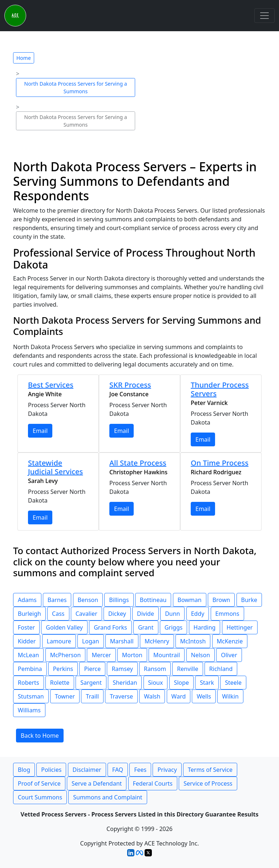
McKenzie (230, 641)
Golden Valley (64, 627)
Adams (27, 600)
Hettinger (240, 627)
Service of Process (208, 783)
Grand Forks (110, 627)
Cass (58, 614)
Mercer (101, 655)
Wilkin (230, 696)
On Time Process (220, 463)
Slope (181, 683)
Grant (146, 627)
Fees (140, 770)
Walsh (152, 696)
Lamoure (59, 641)
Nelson (201, 655)
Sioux (156, 683)
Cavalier (86, 614)
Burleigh (29, 614)
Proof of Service (39, 783)
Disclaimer (87, 770)
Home (24, 58)
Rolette (60, 683)
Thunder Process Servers (220, 389)
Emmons (227, 614)
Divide (145, 614)
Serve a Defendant (97, 783)
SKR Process (130, 385)
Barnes (57, 600)
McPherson (66, 655)
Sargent (91, 683)
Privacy (167, 770)
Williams (29, 710)
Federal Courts (153, 783)
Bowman (190, 600)
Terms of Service (210, 770)
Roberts (29, 683)
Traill (92, 696)
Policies (51, 770)
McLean (28, 655)
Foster (26, 627)
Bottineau (153, 600)
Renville (187, 669)
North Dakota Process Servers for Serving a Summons (76, 87)
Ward (179, 696)
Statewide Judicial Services (55, 467)
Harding (205, 627)
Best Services (51, 385)
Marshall (122, 641)
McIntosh (193, 641)
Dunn (172, 614)
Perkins (63, 669)
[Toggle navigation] (264, 16)
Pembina (30, 669)
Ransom (155, 669)
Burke (249, 600)
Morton (132, 655)
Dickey (117, 614)
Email (40, 431)
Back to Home (40, 736)
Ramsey (122, 669)
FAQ (118, 770)
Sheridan (125, 683)
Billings (119, 600)
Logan (91, 641)
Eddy (198, 614)
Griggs (174, 627)
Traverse (121, 696)
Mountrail (167, 655)
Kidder (27, 641)
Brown (221, 600)
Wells (204, 696)
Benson (88, 600)
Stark (207, 683)
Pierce (92, 669)
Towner (65, 696)
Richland (221, 669)
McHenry (157, 641)
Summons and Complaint (108, 797)
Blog (24, 770)
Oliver (229, 655)
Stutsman (31, 696)
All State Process (138, 463)
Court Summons (40, 797)
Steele (233, 683)
